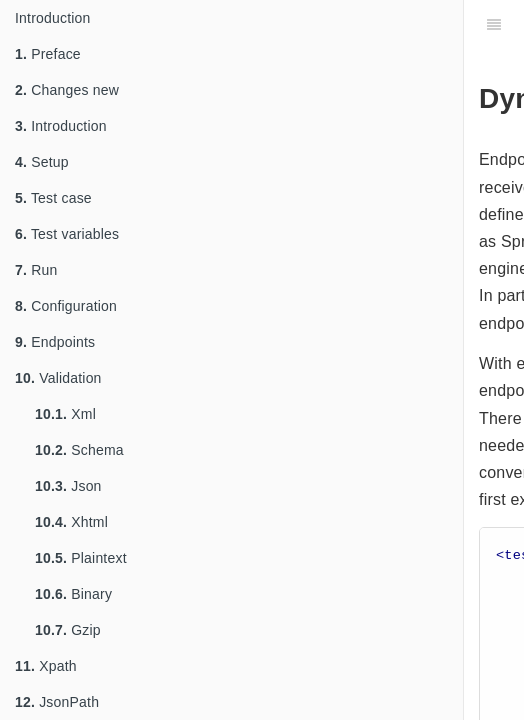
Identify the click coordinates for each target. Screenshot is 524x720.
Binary (73, 594)
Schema (79, 450)
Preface (48, 54)
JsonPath (57, 702)
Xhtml (71, 522)
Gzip (68, 630)
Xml (65, 414)
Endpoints (55, 342)
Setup (42, 162)
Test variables (67, 234)
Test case (53, 198)
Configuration (66, 306)
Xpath (46, 666)
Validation (58, 378)
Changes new (67, 90)
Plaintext (81, 558)
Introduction (53, 18)
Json (68, 486)
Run (36, 270)
